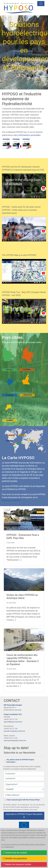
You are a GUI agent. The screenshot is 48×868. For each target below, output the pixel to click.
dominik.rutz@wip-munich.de (14, 731)
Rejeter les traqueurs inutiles (17, 864)
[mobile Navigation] (41, 4)
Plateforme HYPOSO (11, 500)
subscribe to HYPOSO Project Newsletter (24, 816)
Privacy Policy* (34, 800)
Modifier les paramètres (15, 859)
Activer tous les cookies (15, 853)
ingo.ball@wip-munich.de (13, 722)
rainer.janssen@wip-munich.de (15, 740)
